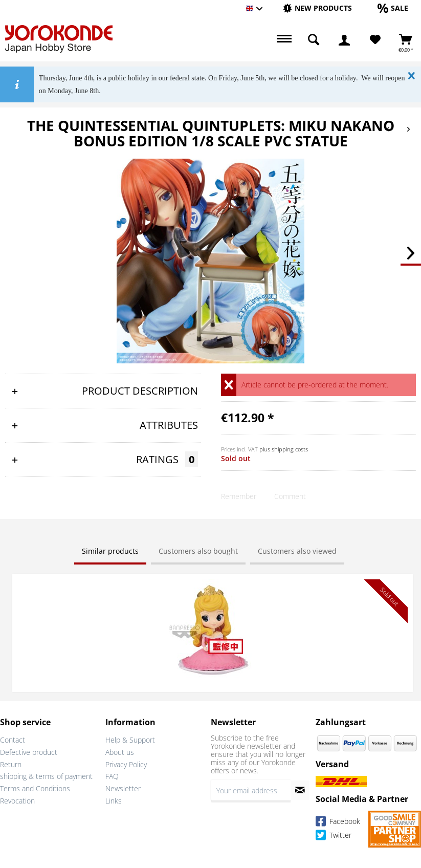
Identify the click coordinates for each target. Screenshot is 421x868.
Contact (13, 740)
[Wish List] (375, 40)
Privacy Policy (126, 764)
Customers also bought (198, 551)
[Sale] (393, 8)
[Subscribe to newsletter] (300, 790)
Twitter (334, 837)
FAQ (112, 776)
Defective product (29, 752)
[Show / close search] (314, 40)
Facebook (338, 823)
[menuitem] (317, 8)
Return (11, 764)
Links (114, 801)
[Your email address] (251, 790)
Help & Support (130, 740)
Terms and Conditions (35, 788)
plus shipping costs (284, 449)
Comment (290, 496)
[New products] (317, 8)
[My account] (344, 40)
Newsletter (123, 788)
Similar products (110, 551)
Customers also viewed (297, 551)
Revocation (17, 801)
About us (120, 752)
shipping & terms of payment (46, 776)
